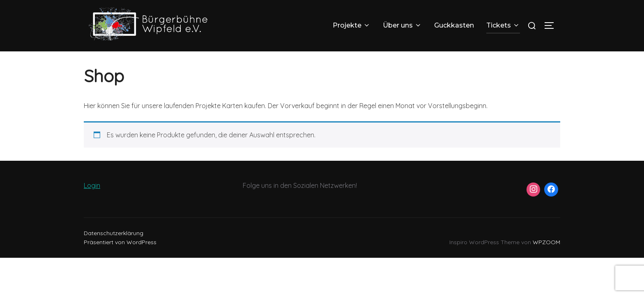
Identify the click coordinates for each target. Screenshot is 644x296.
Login (92, 195)
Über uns (402, 25)
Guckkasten (454, 25)
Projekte (352, 25)
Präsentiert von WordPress (120, 252)
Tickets (503, 25)
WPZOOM (546, 252)
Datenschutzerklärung (114, 243)
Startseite (98, 57)
